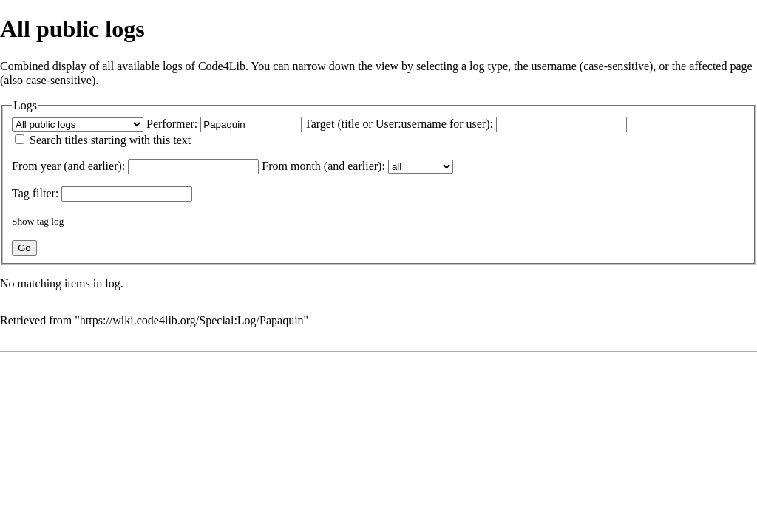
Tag (21, 193)
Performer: (172, 124)
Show (23, 221)
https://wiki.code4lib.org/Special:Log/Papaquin (192, 320)
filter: (35, 193)
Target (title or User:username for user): (399, 124)
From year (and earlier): (68, 166)
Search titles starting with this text (110, 140)
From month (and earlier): (323, 166)
